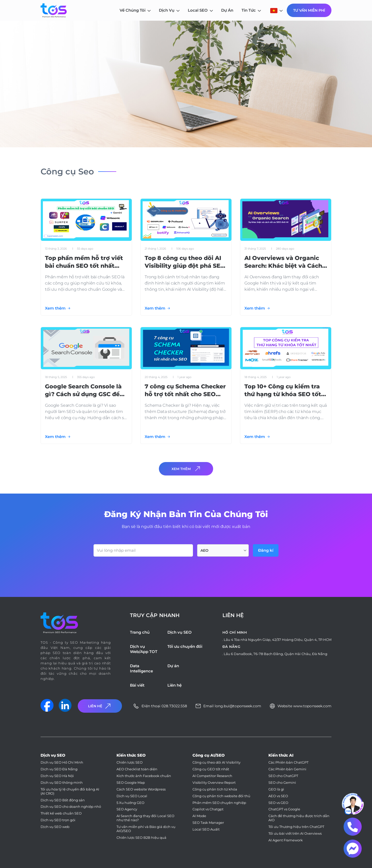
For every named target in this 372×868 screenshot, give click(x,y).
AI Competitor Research (212, 776)
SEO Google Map (131, 783)
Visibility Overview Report (214, 783)
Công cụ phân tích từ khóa (215, 789)
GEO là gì (276, 789)
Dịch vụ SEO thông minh (62, 783)
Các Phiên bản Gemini (287, 769)
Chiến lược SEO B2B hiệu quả (141, 838)
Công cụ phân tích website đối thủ (221, 796)
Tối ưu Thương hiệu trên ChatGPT (296, 827)
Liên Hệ (100, 706)
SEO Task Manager (208, 823)
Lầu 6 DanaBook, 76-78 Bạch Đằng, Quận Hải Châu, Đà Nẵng (276, 654)
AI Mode (199, 816)
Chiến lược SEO (130, 762)
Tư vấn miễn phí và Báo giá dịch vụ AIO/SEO (146, 829)
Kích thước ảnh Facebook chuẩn (144, 776)
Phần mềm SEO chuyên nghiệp (219, 803)
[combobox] (223, 550)
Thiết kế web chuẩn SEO (61, 813)
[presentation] (133, 571)
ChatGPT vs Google (284, 809)
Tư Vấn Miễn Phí (309, 10)
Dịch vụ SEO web (55, 827)
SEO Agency (127, 809)
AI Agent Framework (286, 840)
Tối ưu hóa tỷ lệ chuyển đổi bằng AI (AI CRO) (70, 791)
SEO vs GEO (278, 803)
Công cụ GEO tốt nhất (211, 769)
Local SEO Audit (206, 829)
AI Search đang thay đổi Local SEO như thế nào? (145, 818)
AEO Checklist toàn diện (137, 769)
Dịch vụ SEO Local (132, 796)
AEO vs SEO (278, 796)
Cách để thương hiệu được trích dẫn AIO (299, 818)
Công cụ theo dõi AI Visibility (216, 762)
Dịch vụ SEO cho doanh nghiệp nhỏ (71, 807)
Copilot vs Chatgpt (208, 809)
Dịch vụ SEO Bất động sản (63, 800)
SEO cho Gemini (282, 783)
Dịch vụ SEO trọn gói (58, 820)
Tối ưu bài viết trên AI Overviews (295, 834)
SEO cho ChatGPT (283, 776)
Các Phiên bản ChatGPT (288, 762)
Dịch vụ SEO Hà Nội (57, 776)
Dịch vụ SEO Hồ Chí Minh (62, 762)
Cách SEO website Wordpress (141, 789)
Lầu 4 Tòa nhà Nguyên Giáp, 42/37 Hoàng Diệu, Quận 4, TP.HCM (278, 640)
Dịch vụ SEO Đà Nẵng (59, 769)
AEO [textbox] (204, 550)
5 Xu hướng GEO (130, 803)
